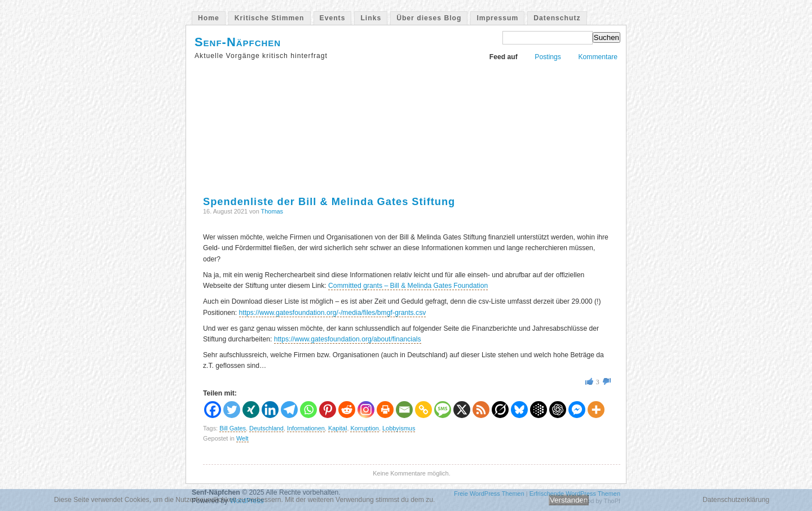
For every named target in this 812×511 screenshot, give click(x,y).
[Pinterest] (328, 410)
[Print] (385, 410)
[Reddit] (347, 410)
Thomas (272, 211)
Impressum (497, 18)
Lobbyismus (399, 428)
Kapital (337, 428)
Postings (548, 57)
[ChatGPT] (558, 410)
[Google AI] (539, 410)
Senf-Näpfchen (238, 42)
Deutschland (266, 428)
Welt (242, 438)
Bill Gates (233, 428)
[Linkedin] (270, 410)
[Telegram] (289, 410)
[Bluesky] (519, 410)
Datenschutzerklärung (736, 500)
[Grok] (500, 410)
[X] (462, 410)
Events (333, 18)
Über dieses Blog (429, 18)
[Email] (404, 410)
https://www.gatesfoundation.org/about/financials (348, 339)
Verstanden (569, 500)
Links (371, 18)
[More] (596, 410)
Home (209, 18)
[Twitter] (232, 410)
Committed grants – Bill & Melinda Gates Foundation (408, 286)
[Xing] (251, 410)
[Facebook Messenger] (577, 410)
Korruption (364, 428)
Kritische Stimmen (270, 18)
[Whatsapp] (308, 410)
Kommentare (598, 57)
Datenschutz (557, 18)
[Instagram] (366, 410)
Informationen (306, 428)
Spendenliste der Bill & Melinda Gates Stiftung (329, 201)
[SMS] (443, 410)
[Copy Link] (423, 410)
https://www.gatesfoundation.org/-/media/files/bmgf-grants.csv (333, 313)
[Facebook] (213, 410)
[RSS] (481, 410)
